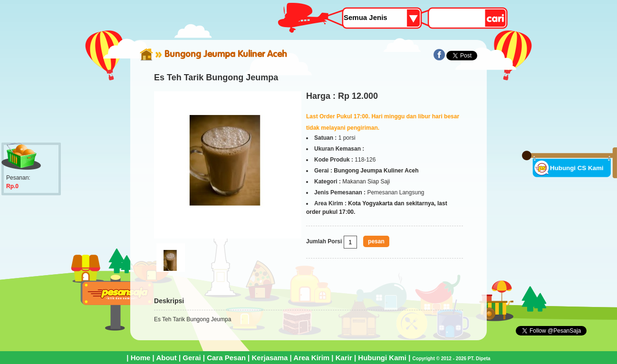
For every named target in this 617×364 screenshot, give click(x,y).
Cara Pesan (226, 358)
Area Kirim (311, 358)
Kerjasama (270, 358)
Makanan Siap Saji (366, 182)
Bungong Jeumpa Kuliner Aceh (226, 54)
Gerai (192, 358)
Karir (344, 358)
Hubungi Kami (382, 358)
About (166, 358)
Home (141, 358)
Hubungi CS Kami (577, 168)
